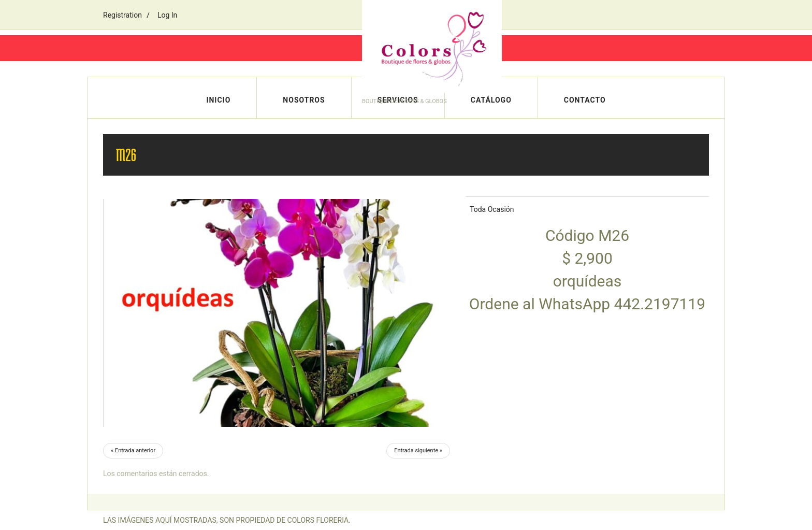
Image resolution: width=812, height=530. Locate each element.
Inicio (218, 100)
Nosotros (304, 100)
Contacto (585, 100)
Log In (167, 15)
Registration (122, 15)
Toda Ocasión (492, 209)
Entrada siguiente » (418, 450)
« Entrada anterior (133, 450)
